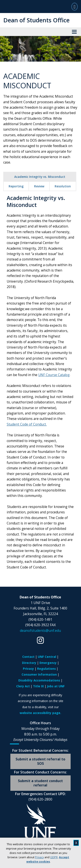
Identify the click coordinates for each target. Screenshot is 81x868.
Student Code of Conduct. (27, 424)
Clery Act (23, 686)
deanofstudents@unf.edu (40, 631)
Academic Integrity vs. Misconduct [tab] (40, 177)
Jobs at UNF (56, 686)
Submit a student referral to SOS (40, 761)
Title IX (38, 686)
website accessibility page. (40, 713)
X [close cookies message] (76, 843)
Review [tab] (39, 186)
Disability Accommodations (39, 680)
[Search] (75, 7)
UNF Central (47, 657)
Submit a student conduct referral (40, 783)
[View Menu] (74, 32)
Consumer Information (39, 674)
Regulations (46, 669)
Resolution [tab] (63, 186)
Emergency (48, 663)
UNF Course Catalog (54, 375)
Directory (29, 663)
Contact (28, 657)
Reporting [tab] (16, 186)
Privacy (39, 857)
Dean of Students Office (36, 20)
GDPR (54, 857)
